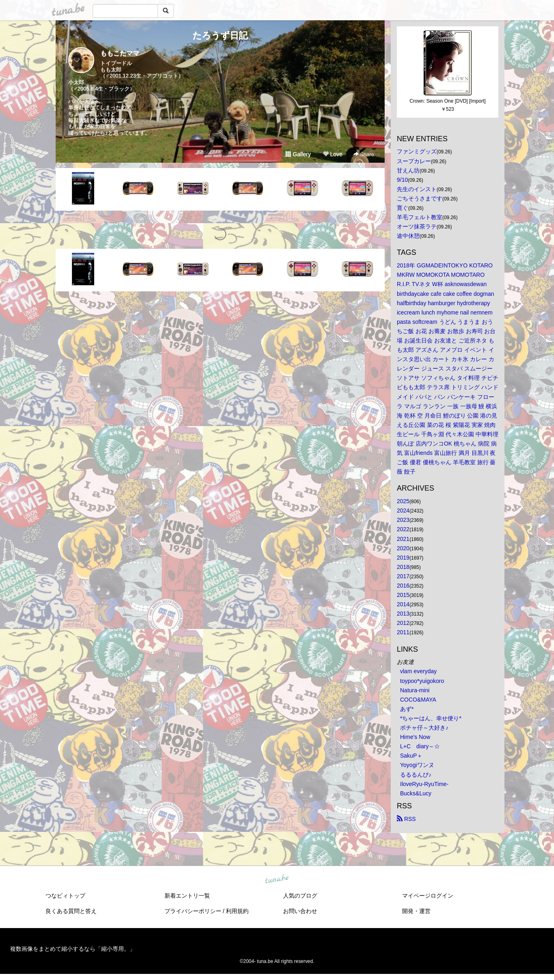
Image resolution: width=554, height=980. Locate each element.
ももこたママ (120, 53)
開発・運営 (416, 911)
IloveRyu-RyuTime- (424, 784)
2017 (403, 576)
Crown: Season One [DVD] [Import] (447, 101)
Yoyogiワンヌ (417, 765)
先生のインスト (417, 189)
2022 (403, 529)
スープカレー (414, 161)
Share (364, 154)
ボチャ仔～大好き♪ (424, 728)
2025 (403, 501)
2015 (403, 595)
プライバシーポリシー (193, 911)
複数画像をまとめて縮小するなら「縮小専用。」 (73, 949)
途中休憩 (408, 236)
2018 (403, 567)
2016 (403, 586)
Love (333, 154)
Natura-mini (415, 690)
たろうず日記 (220, 36)
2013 (403, 614)
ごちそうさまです (420, 198)
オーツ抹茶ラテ (417, 226)
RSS (406, 819)
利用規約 (237, 911)
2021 (403, 539)
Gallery (298, 154)
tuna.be (277, 879)
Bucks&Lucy (416, 793)
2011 (403, 632)
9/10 (402, 180)
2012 (403, 623)
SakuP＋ (411, 756)
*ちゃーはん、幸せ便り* (431, 718)
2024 (403, 510)
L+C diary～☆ (420, 746)
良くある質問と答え (71, 911)
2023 (403, 520)
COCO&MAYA (418, 700)
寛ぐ (403, 208)
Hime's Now (415, 737)
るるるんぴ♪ (416, 775)
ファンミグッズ (417, 151)
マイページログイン (428, 896)
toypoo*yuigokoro (422, 681)
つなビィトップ (65, 896)
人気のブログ (300, 896)
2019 (403, 558)
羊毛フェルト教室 (420, 217)
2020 (403, 548)
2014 (403, 604)
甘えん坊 (408, 170)
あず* (407, 709)
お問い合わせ (300, 911)
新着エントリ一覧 (187, 896)
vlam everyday (418, 671)
